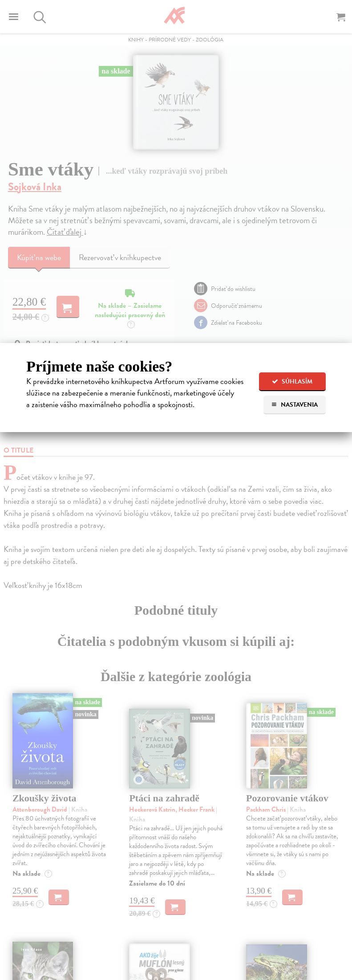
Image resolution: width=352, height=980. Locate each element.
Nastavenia (294, 405)
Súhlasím (292, 382)
